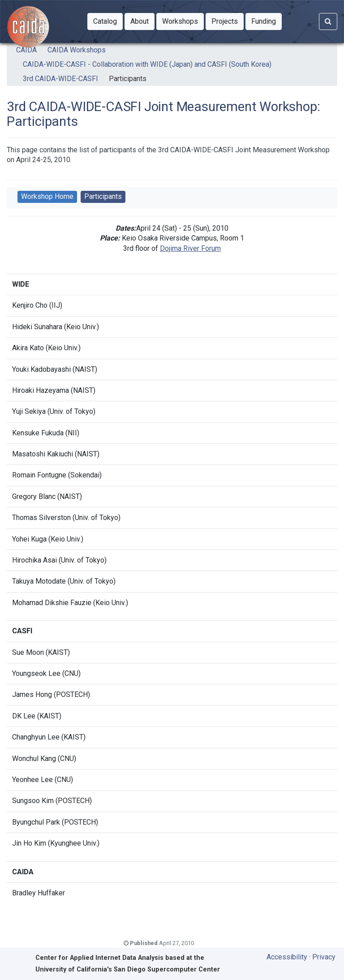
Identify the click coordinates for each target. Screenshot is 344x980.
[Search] (328, 21)
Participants (128, 79)
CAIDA (26, 50)
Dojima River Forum (190, 248)
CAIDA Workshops (77, 50)
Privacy (324, 957)
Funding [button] (267, 21)
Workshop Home (47, 196)
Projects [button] (228, 21)
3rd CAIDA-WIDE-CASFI (60, 79)
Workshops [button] (183, 21)
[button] (105, 21)
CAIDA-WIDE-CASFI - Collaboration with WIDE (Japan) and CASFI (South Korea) (147, 64)
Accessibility (287, 957)
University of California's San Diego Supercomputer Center (128, 969)
